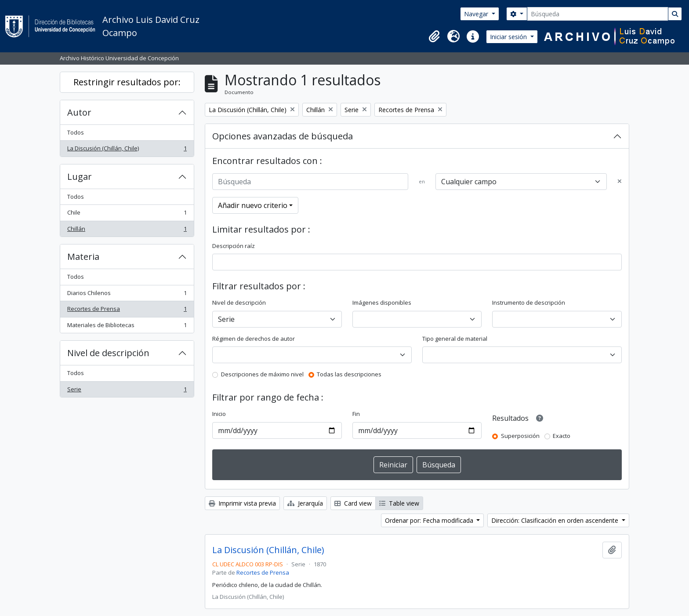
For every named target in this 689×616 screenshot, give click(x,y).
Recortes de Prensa (127, 311)
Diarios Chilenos (127, 295)
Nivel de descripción (108, 353)
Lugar (80, 177)
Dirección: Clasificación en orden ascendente (556, 520)
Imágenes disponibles (382, 303)
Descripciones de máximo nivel (262, 374)
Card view (353, 503)
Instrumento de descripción (529, 303)
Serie (127, 391)
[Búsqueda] (598, 14)
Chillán (127, 231)
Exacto (562, 436)
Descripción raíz (234, 246)
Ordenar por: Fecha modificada (430, 520)
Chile (127, 214)
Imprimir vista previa (242, 503)
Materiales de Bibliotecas (127, 327)
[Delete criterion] (620, 182)
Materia (83, 257)
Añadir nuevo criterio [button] (253, 205)
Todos (76, 132)
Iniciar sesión (509, 37)
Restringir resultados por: (127, 82)
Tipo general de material (455, 339)
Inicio (219, 414)
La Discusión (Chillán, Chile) (127, 150)
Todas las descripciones (349, 374)
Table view (399, 503)
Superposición (520, 436)
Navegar (477, 14)
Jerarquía (305, 503)
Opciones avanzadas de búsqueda (283, 136)
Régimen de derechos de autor (254, 339)
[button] (434, 36)
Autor (79, 112)
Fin (356, 414)
